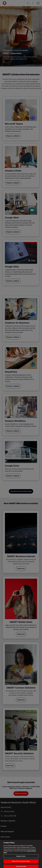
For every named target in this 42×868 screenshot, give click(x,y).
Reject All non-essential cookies (21, 863)
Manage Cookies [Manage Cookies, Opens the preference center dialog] (21, 858)
